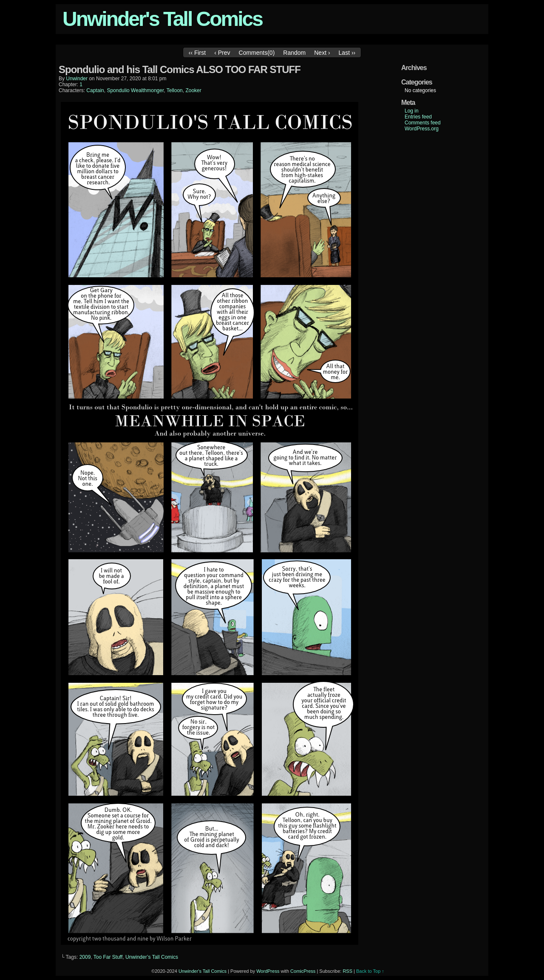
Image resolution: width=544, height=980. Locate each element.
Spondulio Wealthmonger (135, 90)
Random (294, 53)
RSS (347, 971)
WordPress (268, 971)
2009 (85, 957)
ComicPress (303, 971)
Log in (412, 111)
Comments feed (423, 123)
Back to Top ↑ (370, 971)
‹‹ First (197, 53)
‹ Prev (222, 53)
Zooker (193, 90)
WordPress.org (422, 129)
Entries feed (418, 117)
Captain (95, 90)
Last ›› (347, 53)
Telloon (175, 90)
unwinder (77, 79)
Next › (322, 53)
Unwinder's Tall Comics (162, 19)
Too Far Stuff (108, 957)
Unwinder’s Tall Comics (152, 957)
